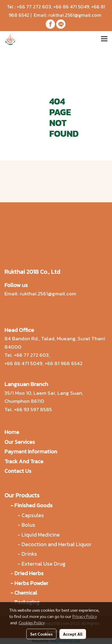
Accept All (73, 634)
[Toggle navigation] (104, 40)
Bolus (28, 525)
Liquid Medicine (41, 535)
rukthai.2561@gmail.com (75, 15)
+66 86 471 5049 (71, 7)
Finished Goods (33, 505)
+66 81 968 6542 (64, 363)
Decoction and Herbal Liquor (57, 544)
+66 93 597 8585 (33, 409)
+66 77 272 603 (34, 7)
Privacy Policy (85, 616)
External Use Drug (44, 564)
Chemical (26, 593)
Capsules (33, 515)
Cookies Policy (32, 622)
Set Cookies (41, 634)
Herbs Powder (31, 583)
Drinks (29, 554)
